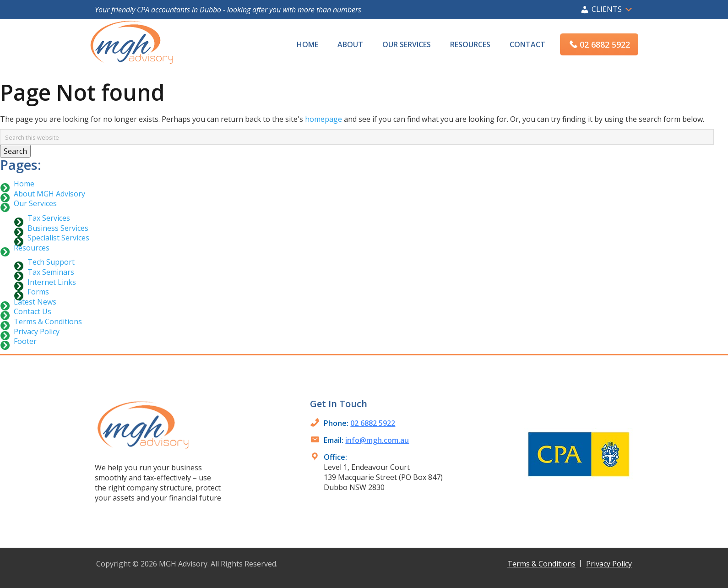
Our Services (35, 203)
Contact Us (33, 311)
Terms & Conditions (48, 321)
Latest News (35, 302)
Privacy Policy (37, 332)
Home (24, 184)
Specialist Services (58, 238)
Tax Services (49, 218)
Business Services (58, 228)
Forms (38, 292)
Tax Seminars (51, 272)
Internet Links (52, 282)
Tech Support (51, 262)
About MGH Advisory (49, 194)
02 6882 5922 (373, 423)
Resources (32, 248)
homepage (323, 119)
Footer (25, 341)
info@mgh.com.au (377, 440)
